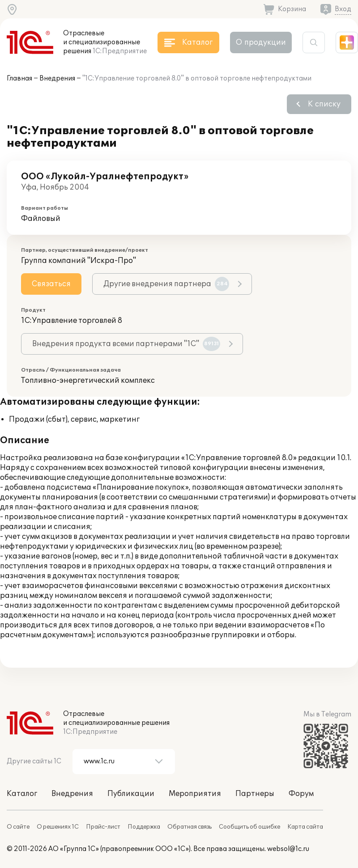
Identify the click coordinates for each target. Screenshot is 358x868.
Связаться (51, 284)
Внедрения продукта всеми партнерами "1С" (126, 344)
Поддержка (144, 827)
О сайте (18, 827)
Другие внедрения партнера (166, 284)
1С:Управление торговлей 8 (72, 321)
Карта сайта (305, 827)
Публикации (131, 794)
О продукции (261, 42)
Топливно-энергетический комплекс (88, 381)
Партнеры (255, 794)
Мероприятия (195, 794)
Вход (343, 9)
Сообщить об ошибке (249, 827)
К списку (324, 104)
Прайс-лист (103, 827)
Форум (301, 794)
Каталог (22, 794)
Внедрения (57, 78)
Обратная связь (190, 827)
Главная (19, 78)
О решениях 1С (58, 827)
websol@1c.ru (288, 849)
